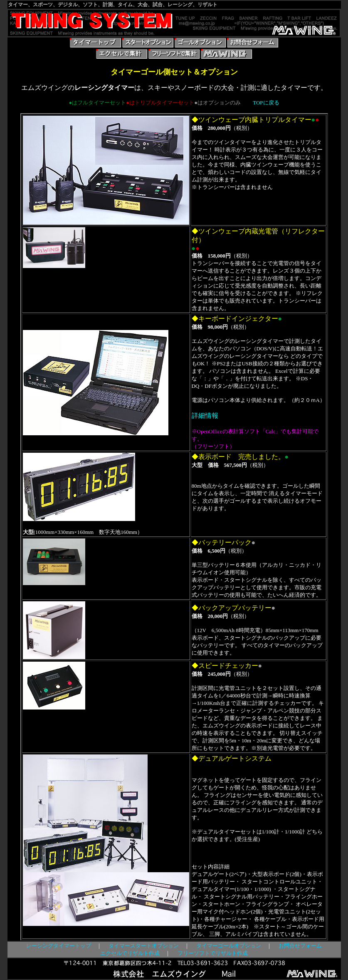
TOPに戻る (266, 103)
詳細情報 (205, 416)
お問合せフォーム (300, 946)
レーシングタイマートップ (59, 946)
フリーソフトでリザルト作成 (213, 953)
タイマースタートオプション (144, 946)
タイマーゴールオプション (229, 946)
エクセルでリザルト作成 (130, 953)
